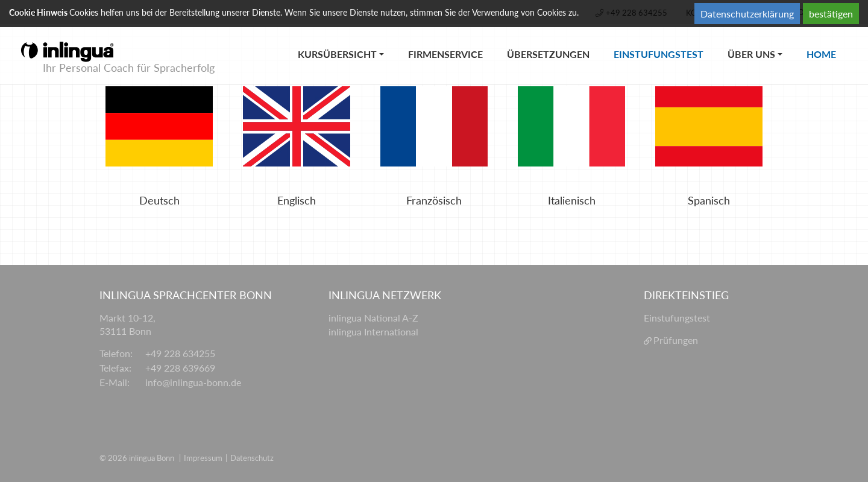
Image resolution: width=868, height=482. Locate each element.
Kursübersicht (337, 54)
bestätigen (831, 14)
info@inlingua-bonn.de (193, 382)
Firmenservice (445, 54)
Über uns (751, 54)
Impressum (203, 458)
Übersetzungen (548, 54)
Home (827, 42)
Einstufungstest (665, 42)
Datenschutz (252, 458)
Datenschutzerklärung (747, 14)
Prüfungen (676, 340)
